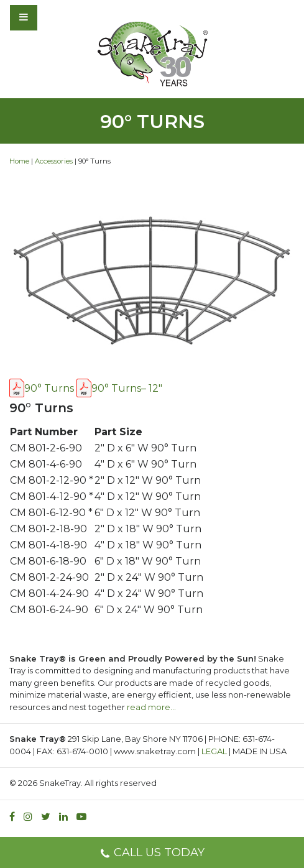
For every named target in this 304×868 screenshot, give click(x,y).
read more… (151, 707)
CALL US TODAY (152, 854)
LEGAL (214, 751)
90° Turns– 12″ (127, 388)
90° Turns (49, 388)
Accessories (54, 161)
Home (19, 161)
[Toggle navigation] (57, 17)
